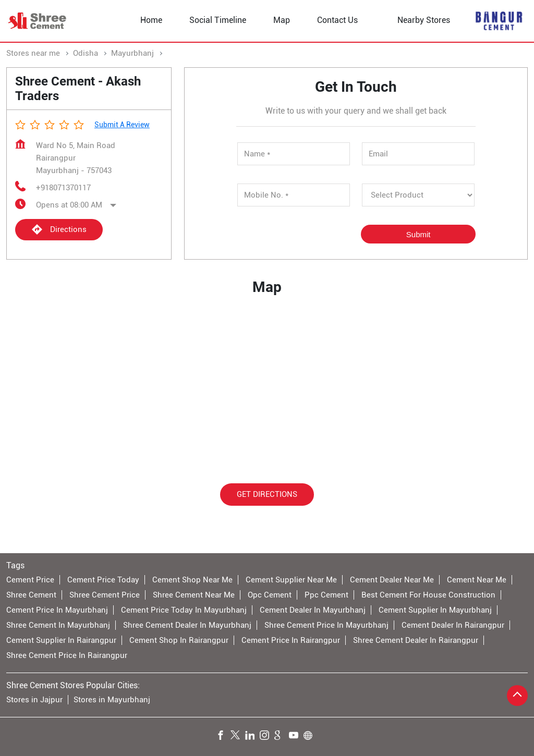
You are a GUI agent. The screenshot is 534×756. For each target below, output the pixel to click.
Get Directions (267, 494)
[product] (418, 195)
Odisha (86, 53)
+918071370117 (63, 188)
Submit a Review (122, 125)
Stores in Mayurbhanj (112, 700)
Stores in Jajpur (34, 700)
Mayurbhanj (132, 53)
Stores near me (33, 53)
